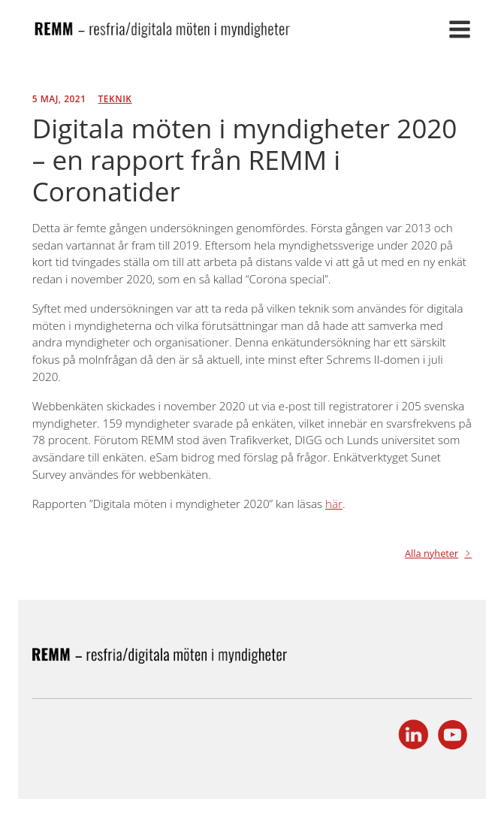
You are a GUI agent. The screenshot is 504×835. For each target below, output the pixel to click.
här (334, 504)
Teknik (115, 99)
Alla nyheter (432, 554)
